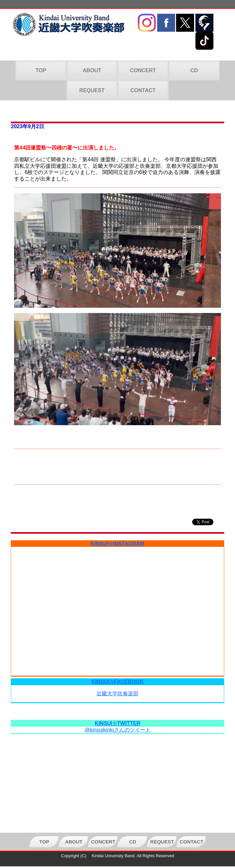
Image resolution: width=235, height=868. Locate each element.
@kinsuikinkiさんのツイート (117, 730)
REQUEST (92, 90)
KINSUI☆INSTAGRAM (117, 544)
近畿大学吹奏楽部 (117, 694)
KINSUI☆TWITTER (117, 723)
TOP (41, 70)
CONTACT (143, 90)
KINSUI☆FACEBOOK (118, 682)
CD (194, 70)
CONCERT (143, 70)
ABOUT (92, 70)
